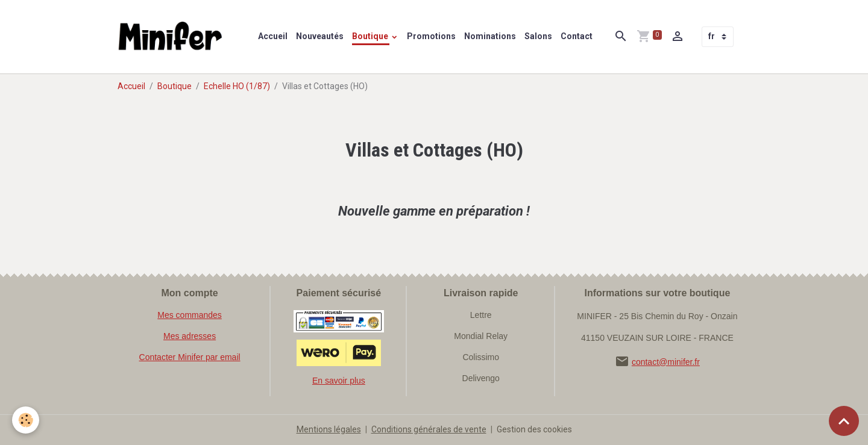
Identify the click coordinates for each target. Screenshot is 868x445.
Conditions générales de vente (429, 429)
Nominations (490, 36)
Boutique (371, 36)
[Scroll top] (844, 421)
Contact (577, 36)
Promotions (431, 36)
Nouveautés (320, 36)
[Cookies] (26, 420)
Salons (538, 36)
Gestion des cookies (534, 429)
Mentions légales (329, 429)
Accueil (273, 36)
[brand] (173, 37)
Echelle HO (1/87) (237, 86)
